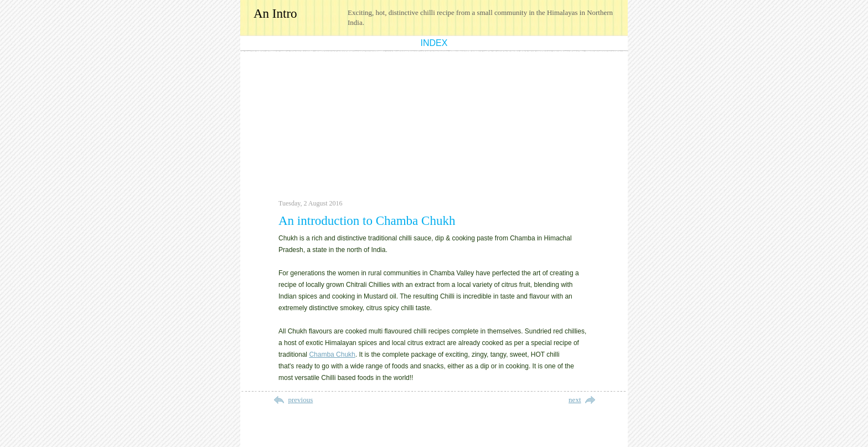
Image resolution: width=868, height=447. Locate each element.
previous (301, 400)
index (434, 43)
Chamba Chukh (332, 354)
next (575, 400)
